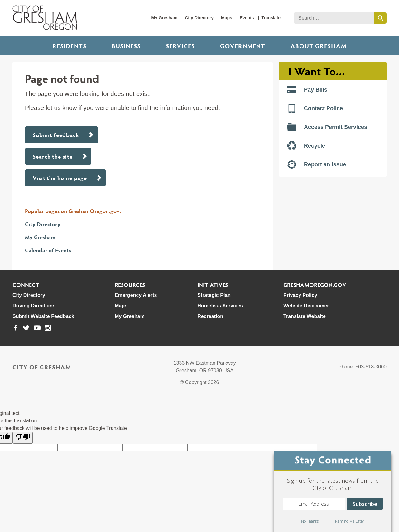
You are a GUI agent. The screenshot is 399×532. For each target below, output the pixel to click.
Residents (69, 46)
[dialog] (333, 492)
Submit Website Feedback (43, 316)
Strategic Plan (214, 295)
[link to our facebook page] (16, 328)
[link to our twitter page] (26, 328)
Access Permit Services (327, 127)
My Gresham (164, 18)
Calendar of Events (48, 250)
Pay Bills (307, 90)
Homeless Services (220, 306)
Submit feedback (56, 135)
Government (243, 46)
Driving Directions (34, 306)
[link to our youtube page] (37, 328)
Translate (271, 18)
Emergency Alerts (136, 295)
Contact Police (315, 108)
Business (126, 46)
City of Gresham (42, 367)
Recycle (306, 146)
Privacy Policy (300, 295)
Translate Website (305, 316)
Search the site (53, 156)
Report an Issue (317, 164)
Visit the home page (60, 178)
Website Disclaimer (306, 306)
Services (180, 46)
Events (247, 18)
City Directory (199, 18)
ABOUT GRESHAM (319, 46)
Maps (227, 18)
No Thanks (310, 521)
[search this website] (380, 18)
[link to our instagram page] (48, 328)
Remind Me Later (350, 521)
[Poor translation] (23, 438)
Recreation (210, 316)
